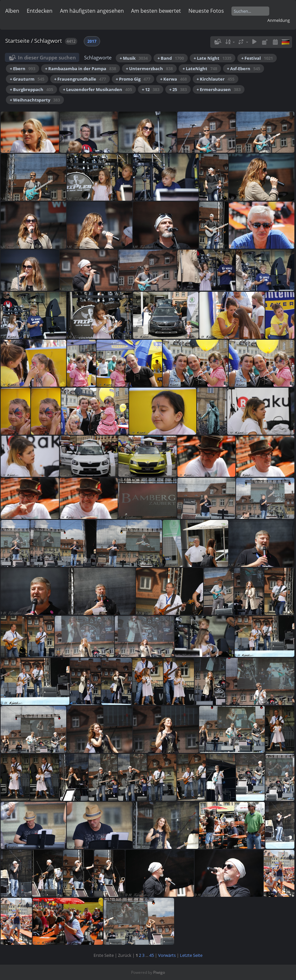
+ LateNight (200, 69)
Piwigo (159, 972)
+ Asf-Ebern (244, 69)
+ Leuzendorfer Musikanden (97, 89)
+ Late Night (213, 58)
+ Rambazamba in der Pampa (81, 69)
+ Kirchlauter (215, 79)
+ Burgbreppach (31, 89)
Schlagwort (48, 41)
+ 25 (178, 89)
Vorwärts (167, 955)
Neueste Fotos (206, 11)
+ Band (171, 58)
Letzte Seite (191, 955)
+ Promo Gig (133, 79)
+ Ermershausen (219, 89)
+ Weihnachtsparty (35, 100)
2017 (92, 41)
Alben (12, 11)
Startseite (17, 41)
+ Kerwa (173, 79)
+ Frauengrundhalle (80, 79)
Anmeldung (279, 20)
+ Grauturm (27, 79)
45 (152, 955)
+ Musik (134, 58)
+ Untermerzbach (149, 69)
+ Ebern (22, 69)
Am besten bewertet (156, 11)
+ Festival (257, 58)
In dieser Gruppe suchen (47, 57)
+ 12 (151, 89)
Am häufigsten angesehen (92, 11)
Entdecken (40, 11)
